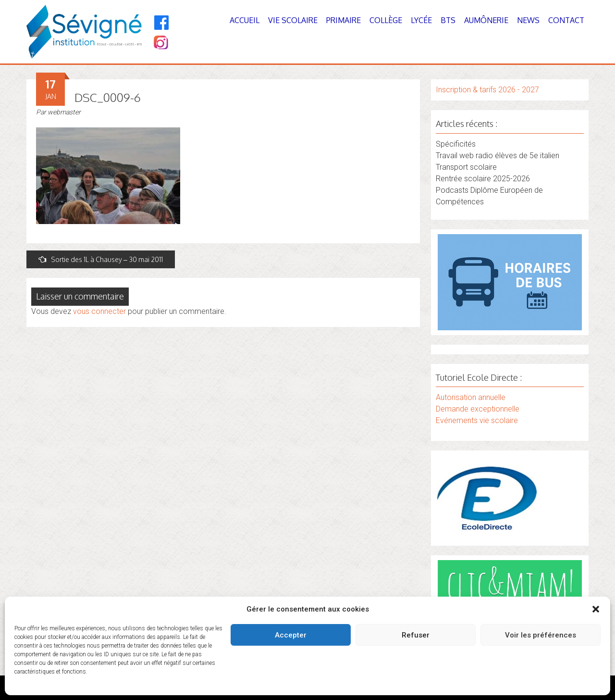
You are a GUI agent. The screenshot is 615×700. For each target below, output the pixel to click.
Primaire (344, 20)
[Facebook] (162, 23)
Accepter (291, 635)
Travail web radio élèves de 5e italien (498, 156)
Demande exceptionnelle (478, 409)
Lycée (421, 20)
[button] (596, 609)
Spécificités (456, 144)
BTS (448, 20)
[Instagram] (160, 44)
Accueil (245, 20)
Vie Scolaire (293, 20)
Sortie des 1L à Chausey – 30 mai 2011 (101, 259)
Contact (566, 20)
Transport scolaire (466, 167)
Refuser (416, 635)
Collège (386, 20)
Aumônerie (486, 20)
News (528, 20)
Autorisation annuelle (471, 397)
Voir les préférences (541, 635)
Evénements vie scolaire (477, 420)
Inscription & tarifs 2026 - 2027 (487, 90)
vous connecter (99, 311)
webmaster (64, 112)
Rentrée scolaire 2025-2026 (483, 179)
